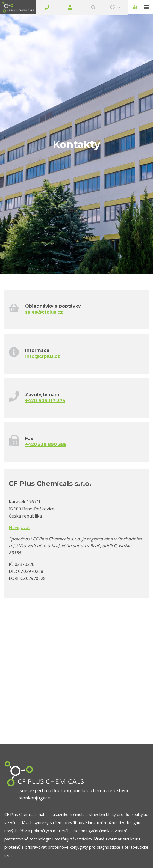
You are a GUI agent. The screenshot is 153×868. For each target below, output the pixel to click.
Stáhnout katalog (35, 860)
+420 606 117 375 (45, 386)
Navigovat (19, 513)
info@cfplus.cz (43, 342)
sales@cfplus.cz (44, 297)
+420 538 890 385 (46, 430)
